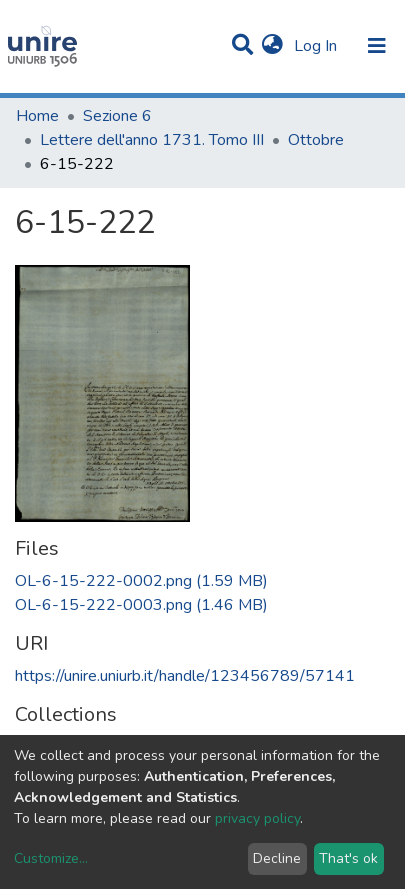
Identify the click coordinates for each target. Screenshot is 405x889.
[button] (272, 46)
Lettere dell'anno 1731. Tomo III (152, 140)
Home (37, 116)
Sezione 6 (117, 116)
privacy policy (257, 818)
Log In (317, 46)
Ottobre (316, 140)
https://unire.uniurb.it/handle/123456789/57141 (185, 676)
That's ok (348, 858)
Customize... (51, 858)
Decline (277, 858)
